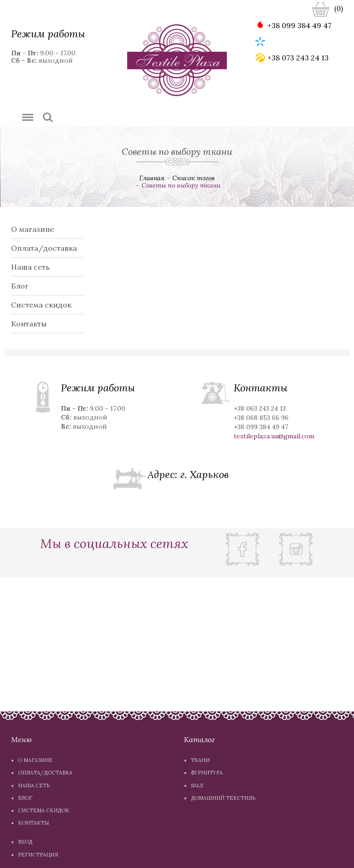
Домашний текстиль (223, 798)
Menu (26, 113)
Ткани (200, 760)
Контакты (29, 324)
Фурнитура (207, 773)
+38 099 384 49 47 (293, 25)
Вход (25, 842)
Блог (20, 286)
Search (48, 118)
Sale (197, 785)
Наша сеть (30, 267)
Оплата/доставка (44, 248)
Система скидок (41, 305)
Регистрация (38, 855)
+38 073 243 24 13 (292, 58)
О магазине (32, 229)
